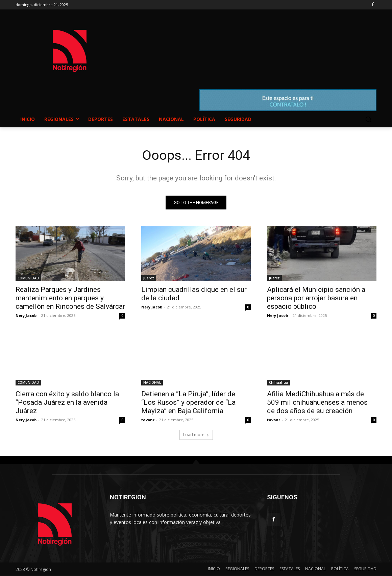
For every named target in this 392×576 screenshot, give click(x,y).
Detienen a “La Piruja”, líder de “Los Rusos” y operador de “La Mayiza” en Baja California (188, 403)
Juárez (149, 278)
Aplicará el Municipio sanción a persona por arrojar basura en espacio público (316, 298)
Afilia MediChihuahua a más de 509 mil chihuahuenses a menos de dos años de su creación (317, 403)
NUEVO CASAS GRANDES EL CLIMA (250, 44)
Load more (196, 435)
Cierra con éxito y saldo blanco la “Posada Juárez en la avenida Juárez (67, 403)
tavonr (148, 420)
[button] (368, 119)
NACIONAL (152, 383)
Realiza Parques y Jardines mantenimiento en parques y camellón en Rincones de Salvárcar (70, 298)
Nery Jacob (26, 316)
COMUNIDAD (28, 278)
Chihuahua (278, 383)
